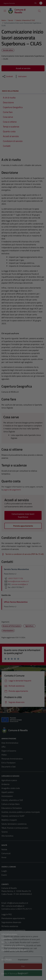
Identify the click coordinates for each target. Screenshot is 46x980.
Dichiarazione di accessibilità (13, 946)
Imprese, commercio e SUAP (13, 816)
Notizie (4, 849)
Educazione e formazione (12, 808)
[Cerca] (39, 11)
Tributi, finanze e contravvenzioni (15, 828)
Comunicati (6, 853)
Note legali (6, 942)
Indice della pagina (23, 91)
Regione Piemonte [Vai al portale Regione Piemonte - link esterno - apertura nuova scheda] (9, 3)
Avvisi (4, 857)
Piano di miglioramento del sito (14, 950)
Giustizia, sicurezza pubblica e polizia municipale (21, 812)
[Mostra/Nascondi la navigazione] (5, 11)
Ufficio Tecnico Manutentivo (16, 602)
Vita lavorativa (7, 836)
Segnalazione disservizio (11, 922)
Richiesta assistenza (10, 926)
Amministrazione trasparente (13, 930)
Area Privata (7, 960)
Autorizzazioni (7, 796)
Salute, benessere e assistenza (14, 824)
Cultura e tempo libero (10, 804)
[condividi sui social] (7, 76)
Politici (4, 755)
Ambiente (5, 784)
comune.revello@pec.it (15, 906)
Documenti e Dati (9, 767)
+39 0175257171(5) (13, 578)
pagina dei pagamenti (12, 490)
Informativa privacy (9, 934)
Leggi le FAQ (7, 914)
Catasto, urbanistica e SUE (12, 800)
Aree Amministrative (10, 743)
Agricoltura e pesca (9, 780)
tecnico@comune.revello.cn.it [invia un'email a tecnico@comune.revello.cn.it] (16, 581)
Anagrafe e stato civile (11, 788)
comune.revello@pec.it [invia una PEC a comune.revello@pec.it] (20, 584)
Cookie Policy (7, 938)
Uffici (3, 747)
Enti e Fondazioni (8, 763)
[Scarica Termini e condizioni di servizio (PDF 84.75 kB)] (23, 554)
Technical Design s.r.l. (18, 974)
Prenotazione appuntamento (13, 918)
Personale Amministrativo (12, 759)
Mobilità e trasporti (9, 820)
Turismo (5, 832)
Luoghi (4, 871)
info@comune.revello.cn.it (17, 903)
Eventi (4, 875)
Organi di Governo (9, 751)
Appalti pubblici (8, 792)
